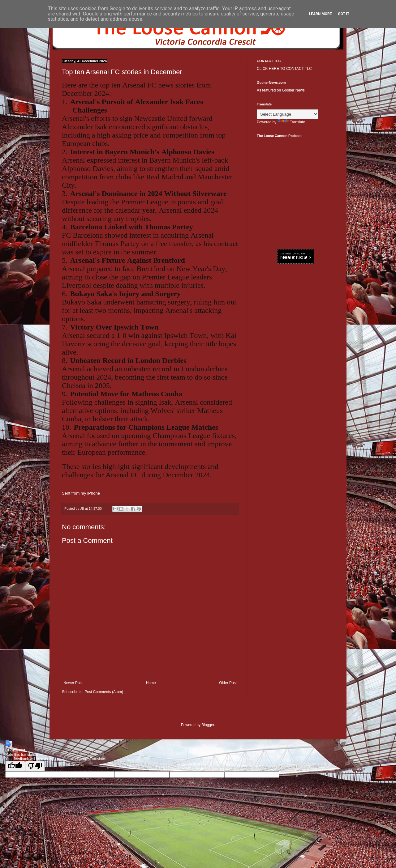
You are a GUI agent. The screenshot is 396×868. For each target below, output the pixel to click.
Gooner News (293, 90)
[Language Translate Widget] (288, 114)
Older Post (228, 683)
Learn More (321, 14)
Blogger (208, 725)
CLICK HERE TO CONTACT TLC (284, 69)
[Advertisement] (295, 363)
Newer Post (73, 683)
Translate (291, 122)
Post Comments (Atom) (104, 692)
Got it (344, 14)
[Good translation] (15, 766)
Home (151, 683)
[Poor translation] (35, 766)
